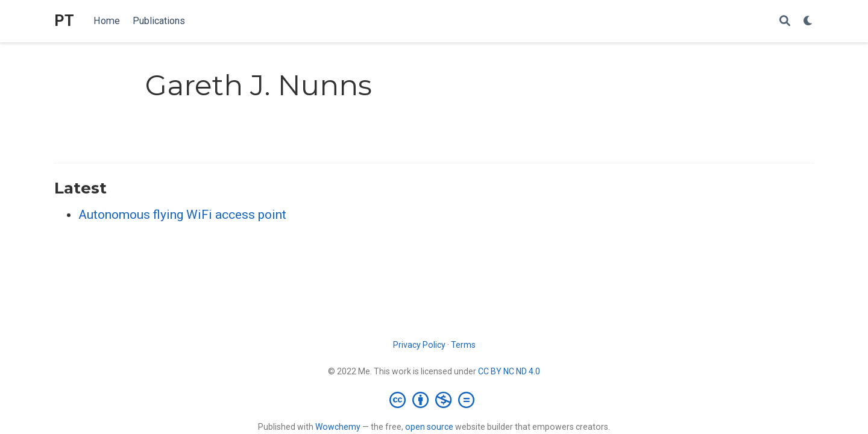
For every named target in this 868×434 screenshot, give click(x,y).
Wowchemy (338, 427)
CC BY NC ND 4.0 (509, 371)
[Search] (785, 21)
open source (429, 427)
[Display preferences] (808, 21)
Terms (463, 345)
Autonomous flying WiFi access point (182, 215)
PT (64, 21)
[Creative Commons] (434, 400)
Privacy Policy (419, 345)
